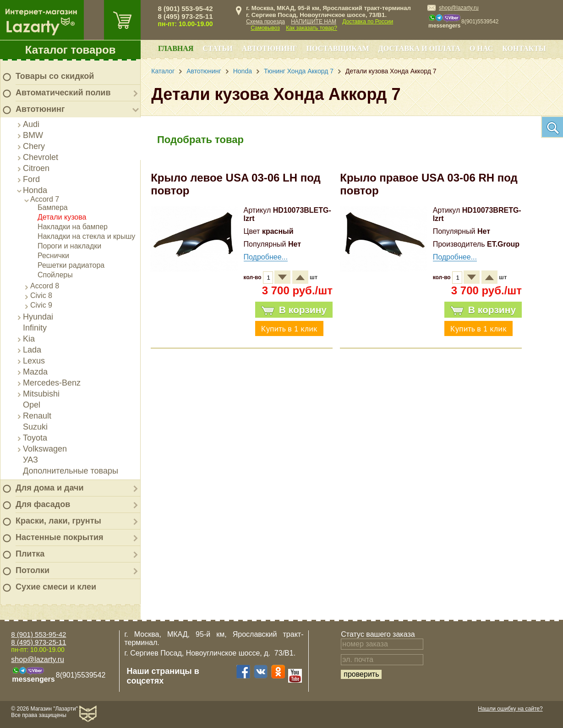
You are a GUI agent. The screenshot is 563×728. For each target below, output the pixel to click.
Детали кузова (62, 217)
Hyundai (38, 317)
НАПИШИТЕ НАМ (314, 22)
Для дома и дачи (50, 488)
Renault (37, 416)
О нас (481, 48)
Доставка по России (368, 22)
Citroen (36, 168)
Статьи (217, 48)
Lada (32, 350)
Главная (176, 48)
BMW (33, 135)
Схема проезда (265, 22)
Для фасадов (43, 504)
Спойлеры (55, 275)
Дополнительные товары (71, 471)
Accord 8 (45, 286)
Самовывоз (265, 28)
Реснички (53, 256)
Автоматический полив (63, 93)
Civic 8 (41, 295)
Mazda (35, 372)
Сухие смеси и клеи (56, 587)
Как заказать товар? (312, 28)
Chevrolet (41, 157)
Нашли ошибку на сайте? (510, 709)
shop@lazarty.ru (459, 8)
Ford (31, 179)
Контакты (524, 48)
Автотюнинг (40, 109)
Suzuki (35, 427)
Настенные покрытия (60, 537)
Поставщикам (338, 48)
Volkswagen (45, 449)
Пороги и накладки (69, 246)
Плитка (30, 554)
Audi (31, 124)
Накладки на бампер (73, 227)
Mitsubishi (41, 394)
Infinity (35, 328)
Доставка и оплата (419, 48)
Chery (34, 146)
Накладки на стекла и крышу (86, 236)
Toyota (35, 438)
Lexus (34, 361)
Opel (32, 405)
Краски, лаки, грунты (58, 521)
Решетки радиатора (71, 265)
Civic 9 (41, 305)
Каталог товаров (71, 50)
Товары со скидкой (55, 76)
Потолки (33, 570)
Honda (35, 190)
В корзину (294, 310)
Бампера (53, 207)
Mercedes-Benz (52, 383)
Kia (29, 339)
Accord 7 (45, 199)
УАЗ (30, 460)
